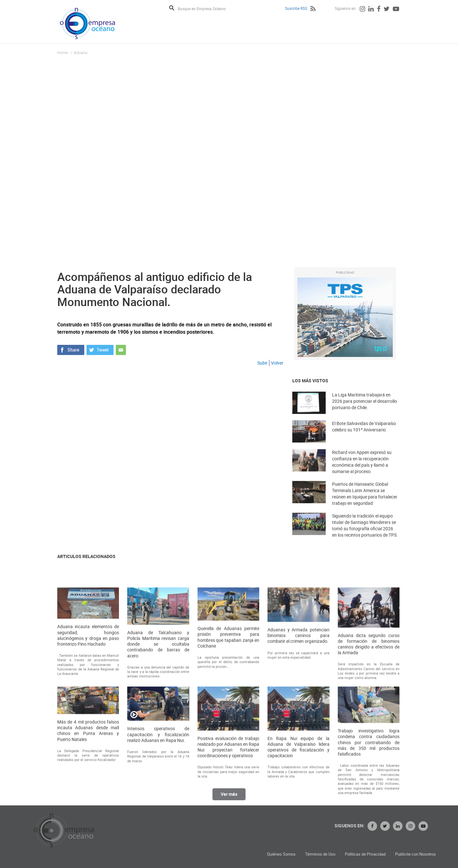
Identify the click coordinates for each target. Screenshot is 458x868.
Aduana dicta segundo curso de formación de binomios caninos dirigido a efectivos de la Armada (369, 748)
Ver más (229, 800)
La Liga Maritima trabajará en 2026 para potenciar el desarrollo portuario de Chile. (364, 412)
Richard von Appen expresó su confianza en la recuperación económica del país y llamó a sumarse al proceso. (362, 474)
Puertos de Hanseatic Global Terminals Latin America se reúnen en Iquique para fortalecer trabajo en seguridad (365, 506)
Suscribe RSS (296, 8)
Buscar (172, 8)
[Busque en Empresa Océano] (206, 8)
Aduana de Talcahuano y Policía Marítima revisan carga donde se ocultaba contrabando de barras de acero (158, 748)
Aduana (81, 52)
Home (62, 52)
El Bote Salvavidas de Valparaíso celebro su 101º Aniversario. (364, 437)
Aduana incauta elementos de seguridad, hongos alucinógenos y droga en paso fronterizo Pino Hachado (88, 740)
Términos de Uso (402, 854)
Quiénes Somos (364, 854)
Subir (262, 363)
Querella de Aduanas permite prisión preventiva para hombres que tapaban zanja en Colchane (228, 741)
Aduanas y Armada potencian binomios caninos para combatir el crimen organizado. (298, 740)
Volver (277, 363)
